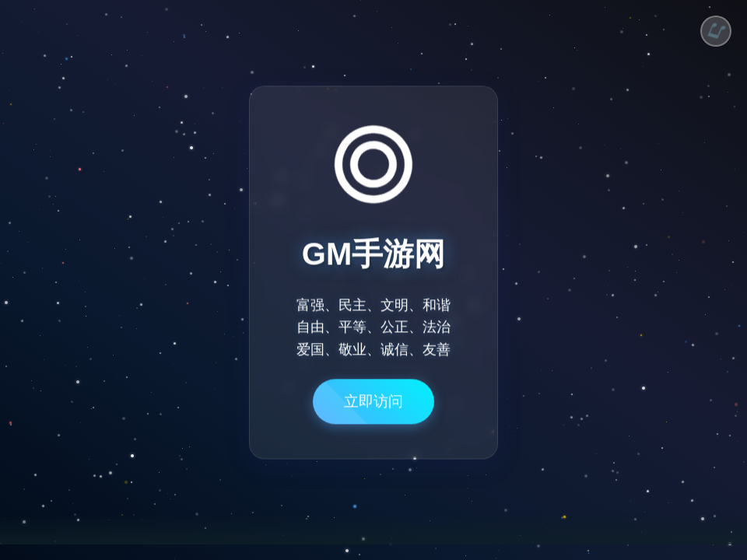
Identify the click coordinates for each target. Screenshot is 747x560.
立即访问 (373, 407)
